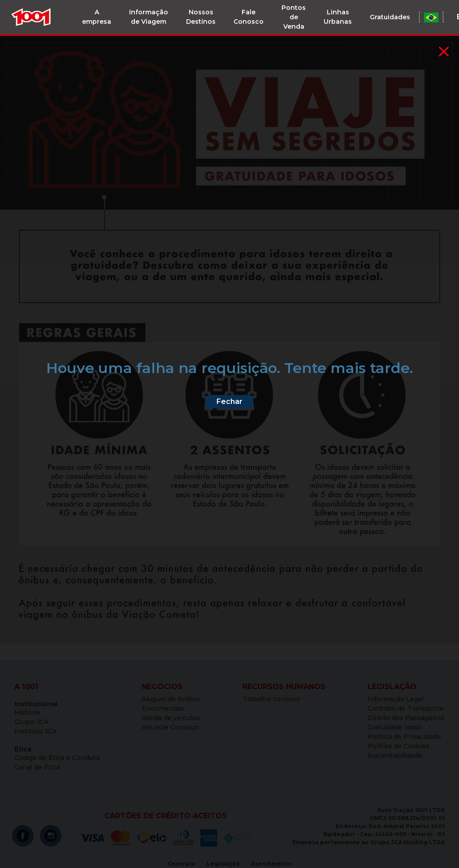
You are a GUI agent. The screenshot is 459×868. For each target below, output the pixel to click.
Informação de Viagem (149, 17)
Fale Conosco (249, 17)
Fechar (229, 401)
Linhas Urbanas (338, 17)
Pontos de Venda (294, 17)
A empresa (97, 17)
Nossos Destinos (201, 17)
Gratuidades (390, 17)
